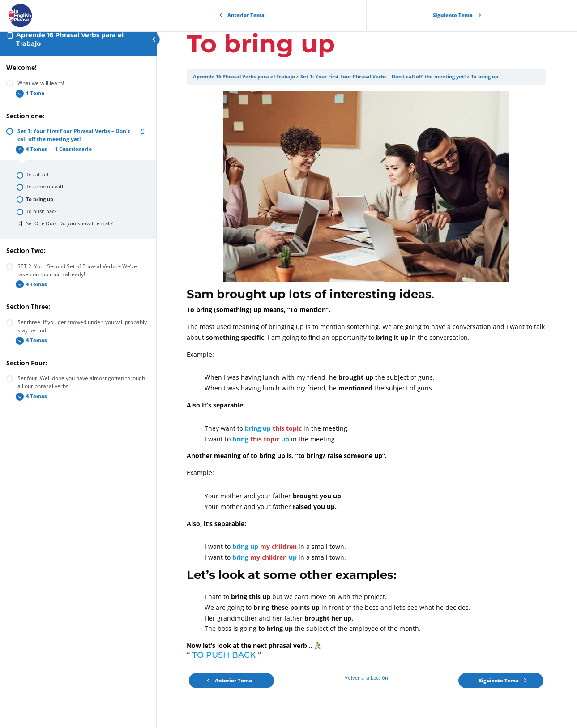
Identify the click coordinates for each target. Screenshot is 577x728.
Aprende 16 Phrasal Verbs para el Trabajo (245, 77)
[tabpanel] (367, 377)
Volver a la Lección (367, 678)
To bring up (486, 77)
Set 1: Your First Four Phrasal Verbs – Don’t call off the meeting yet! (384, 77)
